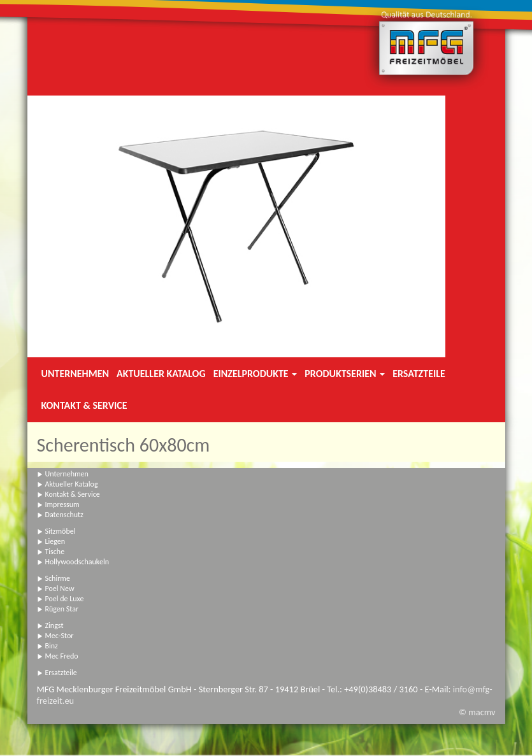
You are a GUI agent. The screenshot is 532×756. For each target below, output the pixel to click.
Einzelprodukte (255, 374)
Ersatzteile (419, 374)
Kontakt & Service (84, 405)
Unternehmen (75, 374)
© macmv (477, 712)
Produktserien (345, 374)
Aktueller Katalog (161, 374)
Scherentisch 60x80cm (124, 445)
